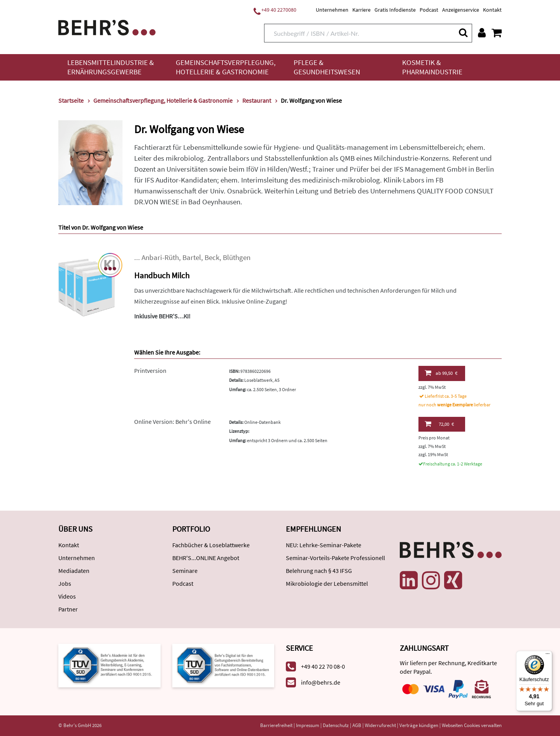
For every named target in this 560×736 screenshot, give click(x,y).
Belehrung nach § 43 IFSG (319, 571)
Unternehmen (332, 10)
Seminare (185, 571)
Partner (68, 609)
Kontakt (492, 10)
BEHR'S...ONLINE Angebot (206, 558)
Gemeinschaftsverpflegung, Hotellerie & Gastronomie (226, 67)
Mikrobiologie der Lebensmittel (327, 583)
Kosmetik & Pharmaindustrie (432, 67)
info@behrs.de (321, 682)
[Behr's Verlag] (107, 27)
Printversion (150, 371)
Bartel (192, 257)
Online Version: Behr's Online (172, 422)
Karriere (361, 10)
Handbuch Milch (162, 275)
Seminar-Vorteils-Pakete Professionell (335, 558)
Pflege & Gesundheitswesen (327, 67)
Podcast (429, 10)
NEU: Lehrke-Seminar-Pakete (324, 545)
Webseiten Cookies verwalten (472, 725)
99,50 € (441, 373)
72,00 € (439, 424)
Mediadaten (74, 571)
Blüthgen (237, 257)
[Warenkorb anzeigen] (497, 33)
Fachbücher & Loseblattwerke (211, 545)
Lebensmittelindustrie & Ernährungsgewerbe (111, 67)
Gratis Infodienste (395, 10)
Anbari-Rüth (160, 257)
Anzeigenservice (461, 10)
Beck (212, 257)
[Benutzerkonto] (482, 33)
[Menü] (548, 655)
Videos (67, 596)
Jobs (65, 583)
